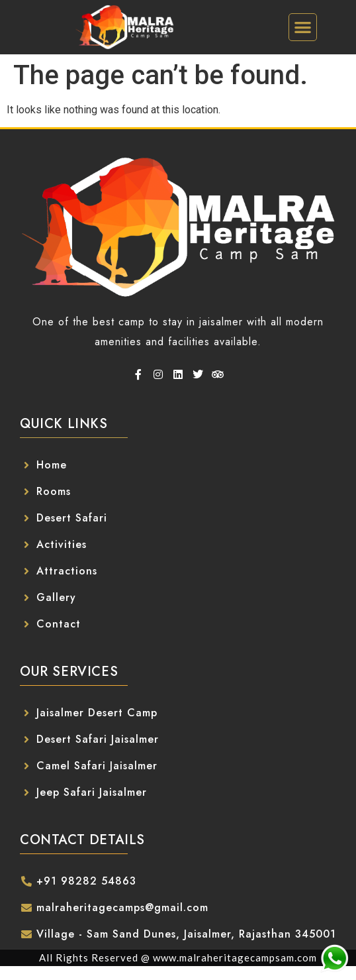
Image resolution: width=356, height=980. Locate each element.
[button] (303, 27)
